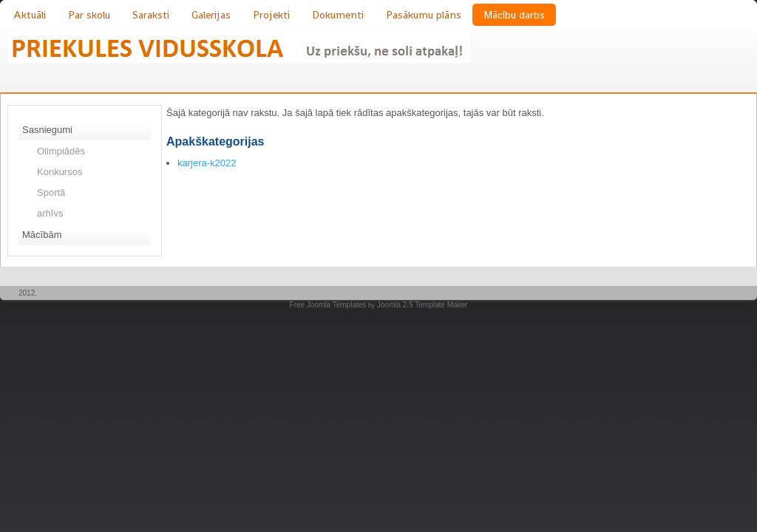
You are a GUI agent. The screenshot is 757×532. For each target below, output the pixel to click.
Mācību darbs (514, 15)
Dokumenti (338, 15)
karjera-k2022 (207, 163)
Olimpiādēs (61, 151)
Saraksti (151, 15)
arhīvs (50, 213)
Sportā (51, 192)
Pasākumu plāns (424, 15)
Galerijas (211, 15)
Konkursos (60, 172)
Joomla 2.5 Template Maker (422, 305)
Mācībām (42, 235)
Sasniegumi (47, 130)
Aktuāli (30, 15)
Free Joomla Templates (328, 305)
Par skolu (89, 15)
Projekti (271, 15)
